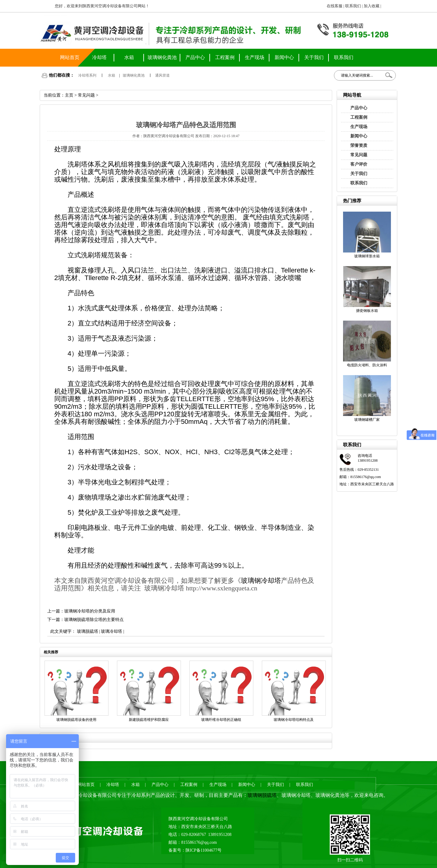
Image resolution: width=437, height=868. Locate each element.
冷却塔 (99, 57)
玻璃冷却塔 (112, 631)
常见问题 (359, 155)
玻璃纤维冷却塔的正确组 (221, 720)
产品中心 (195, 57)
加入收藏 (372, 6)
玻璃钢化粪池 (162, 57)
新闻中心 (284, 57)
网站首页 (70, 57)
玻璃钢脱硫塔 (262, 795)
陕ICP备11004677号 (203, 850)
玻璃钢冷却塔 (261, 581)
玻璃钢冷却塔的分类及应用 (90, 611)
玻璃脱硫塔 (88, 631)
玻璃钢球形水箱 (367, 256)
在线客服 (335, 6)
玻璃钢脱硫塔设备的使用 (76, 720)
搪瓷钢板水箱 (367, 311)
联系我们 (353, 6)
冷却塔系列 (87, 75)
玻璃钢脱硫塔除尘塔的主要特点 (94, 620)
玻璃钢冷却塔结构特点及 (294, 720)
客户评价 (359, 164)
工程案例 (225, 57)
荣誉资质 (359, 145)
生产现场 (255, 57)
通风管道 (162, 75)
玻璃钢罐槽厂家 (367, 420)
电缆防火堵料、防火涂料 (367, 365)
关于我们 (314, 57)
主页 (69, 95)
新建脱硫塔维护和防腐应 (149, 720)
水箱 (129, 57)
